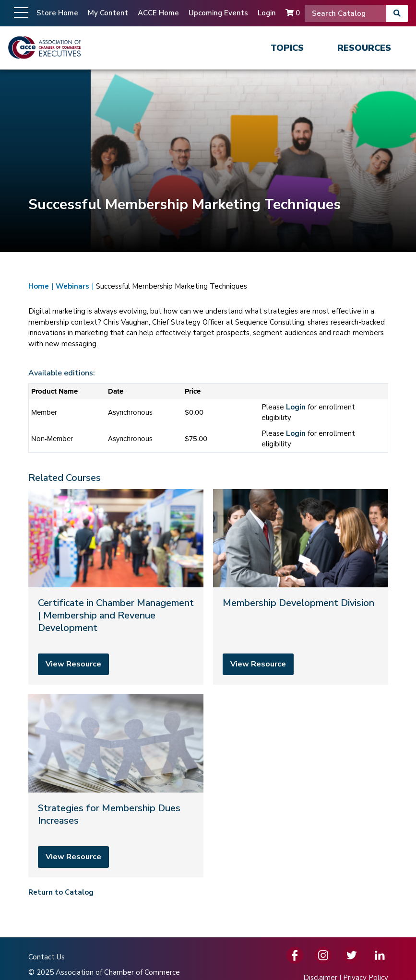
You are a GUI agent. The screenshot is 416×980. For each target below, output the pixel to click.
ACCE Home (158, 13)
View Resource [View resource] (73, 664)
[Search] (345, 13)
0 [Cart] (293, 13)
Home (39, 286)
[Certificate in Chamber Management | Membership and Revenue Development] (116, 587)
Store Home (57, 13)
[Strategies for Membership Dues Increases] (116, 786)
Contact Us (47, 957)
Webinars (72, 286)
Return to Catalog (61, 892)
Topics (287, 48)
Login (267, 13)
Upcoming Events (218, 13)
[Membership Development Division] (301, 587)
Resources (364, 48)
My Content (108, 13)
